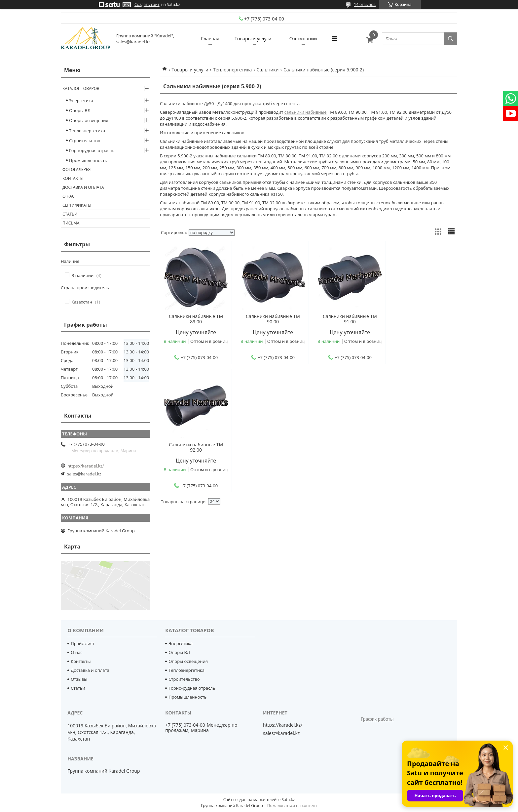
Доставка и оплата (83, 187)
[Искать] (451, 39)
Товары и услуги (253, 39)
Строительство (85, 141)
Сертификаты (77, 205)
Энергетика (81, 101)
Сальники (268, 70)
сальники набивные (306, 112)
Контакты (73, 178)
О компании (305, 39)
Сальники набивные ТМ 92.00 (422, 319)
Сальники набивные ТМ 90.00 (271, 319)
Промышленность (88, 160)
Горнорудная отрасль (92, 150)
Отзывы (79, 679)
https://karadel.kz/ (86, 466)
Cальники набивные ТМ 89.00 (195, 319)
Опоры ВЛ (80, 110)
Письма (71, 223)
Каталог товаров (81, 88)
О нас (68, 196)
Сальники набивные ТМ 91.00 (346, 319)
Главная (209, 39)
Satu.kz (288, 800)
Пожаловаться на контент (292, 806)
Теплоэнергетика (232, 70)
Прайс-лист (82, 643)
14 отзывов (365, 4)
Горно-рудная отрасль (192, 688)
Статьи (70, 214)
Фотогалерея (76, 169)
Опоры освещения (89, 120)
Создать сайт (147, 5)
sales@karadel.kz (84, 474)
